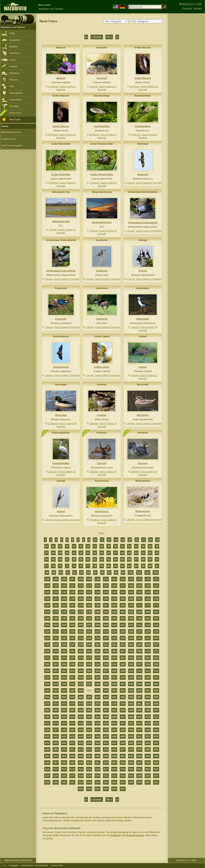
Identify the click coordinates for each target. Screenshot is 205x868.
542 (81, 782)
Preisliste (187, 8)
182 (114, 612)
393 (123, 710)
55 (53, 559)
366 (131, 697)
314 (47, 677)
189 (56, 618)
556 (114, 789)
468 (47, 749)
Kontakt (198, 8)
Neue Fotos (15, 119)
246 (64, 645)
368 (148, 697)
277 (89, 658)
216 (47, 631)
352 (131, 690)
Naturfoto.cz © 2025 (186, 860)
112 (114, 579)
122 (81, 586)
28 (102, 546)
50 (136, 553)
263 (89, 651)
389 (89, 710)
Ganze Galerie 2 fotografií (149, 183)
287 (56, 664)
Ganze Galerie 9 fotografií (108, 279)
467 (156, 743)
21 (53, 546)
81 (115, 566)
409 (139, 717)
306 (97, 671)
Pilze (12, 86)
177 (72, 612)
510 (47, 769)
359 (72, 697)
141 (123, 592)
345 (72, 690)
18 (150, 540)
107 (72, 579)
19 (157, 540)
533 (123, 776)
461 (106, 743)
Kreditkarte (115, 835)
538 (47, 782)
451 (139, 736)
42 (81, 553)
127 (123, 586)
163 (72, 605)
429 (72, 730)
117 (156, 579)
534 (131, 776)
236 (97, 638)
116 (148, 579)
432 (97, 730)
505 (123, 763)
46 (109, 553)
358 (64, 697)
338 (131, 684)
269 (139, 651)
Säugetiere (15, 40)
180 (97, 612)
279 (106, 658)
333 (89, 684)
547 (123, 782)
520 (131, 769)
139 (106, 592)
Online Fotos (15, 113)
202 (47, 625)
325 (139, 677)
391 (106, 710)
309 (123, 671)
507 (139, 763)
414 (64, 723)
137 (89, 592)
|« (86, 37)
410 (148, 717)
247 (72, 645)
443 (72, 736)
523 (156, 769)
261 (72, 651)
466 (148, 743)
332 (81, 684)
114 (131, 579)
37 (46, 553)
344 (64, 690)
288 (64, 664)
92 (74, 572)
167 (106, 605)
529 (89, 776)
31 (122, 546)
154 (114, 599)
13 (116, 540)
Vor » (109, 37)
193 (89, 618)
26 (88, 546)
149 (72, 599)
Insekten (13, 66)
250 (97, 645)
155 (123, 599)
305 (89, 671)
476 (114, 749)
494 (148, 756)
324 (131, 677)
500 (81, 763)
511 (56, 769)
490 (114, 756)
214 (148, 625)
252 (114, 645)
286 (47, 664)
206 (81, 625)
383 (156, 704)
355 (156, 690)
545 (106, 782)
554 (97, 789)
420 (114, 723)
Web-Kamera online (11, 132)
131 (156, 586)
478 (131, 749)
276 (81, 658)
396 (148, 710)
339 (139, 684)
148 (64, 599)
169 (123, 605)
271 (156, 651)
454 (47, 743)
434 (114, 730)
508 (148, 763)
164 (81, 605)
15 (130, 540)
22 (60, 546)
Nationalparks (16, 93)
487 (89, 756)
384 (47, 710)
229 (156, 631)
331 (72, 684)
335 (106, 684)
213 (139, 625)
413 (56, 723)
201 (156, 618)
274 (64, 658)
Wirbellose (14, 73)
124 (97, 586)
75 (74, 566)
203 (56, 625)
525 (56, 776)
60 (88, 559)
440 (47, 736)
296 (131, 664)
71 (46, 566)
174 (47, 612)
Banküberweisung (135, 835)
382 (148, 704)
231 (56, 638)
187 (156, 612)
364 (114, 697)
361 (89, 697)
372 (64, 704)
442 (64, 736)
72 (53, 566)
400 (64, 717)
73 (60, 566)
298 (148, 664)
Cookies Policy (8, 139)
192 (81, 618)
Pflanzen (14, 80)
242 (148, 638)
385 (56, 710)
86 (150, 566)
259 (56, 651)
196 (114, 618)
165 (89, 605)
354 (148, 690)
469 (56, 749)
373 (72, 704)
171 (139, 605)
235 (89, 638)
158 (148, 599)
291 (89, 664)
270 (148, 651)
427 (56, 730)
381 (139, 704)
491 (123, 756)
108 (81, 579)
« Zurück (97, 37)
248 (81, 645)
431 (89, 730)
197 (123, 618)
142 (131, 592)
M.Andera (135, 86)
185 (139, 612)
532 (114, 776)
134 (64, 592)
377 (106, 704)
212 (131, 625)
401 (72, 717)
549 (139, 782)
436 (131, 730)
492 (131, 756)
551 (156, 782)
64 (115, 559)
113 (123, 579)
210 (114, 625)
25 (81, 546)
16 (137, 540)
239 (123, 638)
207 (89, 625)
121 (72, 586)
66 (129, 559)
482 (47, 756)
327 (156, 677)
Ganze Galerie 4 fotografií (108, 375)
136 (81, 592)
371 (56, 704)
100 (131, 572)
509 (156, 763)
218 (64, 631)
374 (81, 704)
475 (106, 749)
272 (47, 658)
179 (89, 612)
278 (97, 658)
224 (114, 631)
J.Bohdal (93, 423)
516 (97, 769)
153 (106, 599)
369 (156, 697)
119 (56, 586)
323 (123, 677)
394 (131, 710)
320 (97, 677)
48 (122, 553)
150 (81, 599)
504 (114, 763)
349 (106, 690)
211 (123, 625)
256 (148, 645)
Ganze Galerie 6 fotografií (67, 327)
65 (122, 559)
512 (64, 769)
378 (114, 704)
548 (131, 782)
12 (109, 540)
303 (72, 671)
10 (95, 540)
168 (114, 605)
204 (64, 625)
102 (147, 572)
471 (72, 749)
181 (106, 612)
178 (81, 612)
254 (131, 645)
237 (106, 638)
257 (156, 645)
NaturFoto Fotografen (12, 145)
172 (148, 605)
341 (156, 684)
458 (81, 743)
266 (114, 651)
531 (106, 776)
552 (81, 789)
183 (123, 612)
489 (106, 756)
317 (72, 677)
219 (72, 631)
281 (123, 658)
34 (143, 546)
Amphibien (14, 53)
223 (106, 631)
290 (81, 664)
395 (139, 710)
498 (64, 763)
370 (47, 704)
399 (56, 717)
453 (156, 736)
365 (123, 697)
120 (64, 586)
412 (47, 723)
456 (64, 743)
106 (64, 579)
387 (72, 710)
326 (148, 677)
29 (109, 546)
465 (139, 743)
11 (102, 540)
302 (64, 671)
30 (115, 546)
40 (67, 553)
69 (150, 559)
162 (64, 605)
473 (89, 749)
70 (157, 559)
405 (106, 717)
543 (89, 782)
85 (143, 566)
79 (102, 566)
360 (81, 697)
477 (123, 749)
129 (139, 586)
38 (53, 553)
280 (114, 658)
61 (95, 559)
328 (47, 684)
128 (131, 586)
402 (81, 717)
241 (139, 638)
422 (131, 723)
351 (123, 690)
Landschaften (16, 100)
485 (72, 756)
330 (64, 684)
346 (81, 690)
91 (68, 572)
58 (74, 559)
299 (156, 664)
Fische (12, 60)
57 (67, 559)
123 (89, 586)
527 (72, 776)
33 (136, 546)
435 (123, 730)
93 (81, 572)
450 (131, 736)
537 (156, 776)
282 (131, 658)
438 (148, 730)
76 (81, 566)
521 (139, 769)
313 (156, 671)
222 (97, 631)
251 (106, 645)
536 (148, 776)
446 (97, 736)
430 (81, 730)
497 (56, 763)
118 (47, 586)
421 (123, 723)
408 (131, 717)
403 (89, 717)
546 (114, 782)
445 (89, 736)
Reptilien (14, 47)
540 (64, 782)
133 (56, 592)
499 (72, 763)
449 (123, 736)
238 (114, 638)
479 (139, 749)
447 (106, 736)
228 (148, 631)
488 (97, 756)
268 (131, 651)
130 (148, 586)
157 (139, 599)
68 (143, 559)
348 (97, 690)
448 (114, 736)
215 (156, 625)
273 (56, 658)
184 (131, 612)
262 (81, 651)
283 (139, 658)
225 (123, 631)
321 (106, 677)
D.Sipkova (53, 86)
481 (156, 749)
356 (47, 697)
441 (56, 736)
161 (56, 605)
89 (54, 572)
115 (139, 579)
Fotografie (14, 865)
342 (47, 690)
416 (81, 723)
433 (106, 730)
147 (56, 599)
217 (56, 631)
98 (116, 572)
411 (156, 717)
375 (89, 704)
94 (88, 572)
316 (64, 677)
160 (47, 605)
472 (81, 749)
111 (106, 579)
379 (123, 704)
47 (115, 553)
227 (139, 631)
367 (139, 697)
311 (139, 671)
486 (81, 756)
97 (109, 572)
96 (102, 572)
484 (64, 756)
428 (64, 730)
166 (97, 605)
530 (97, 776)
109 (89, 579)
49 (129, 553)
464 (131, 743)
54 (46, 559)
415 (72, 723)
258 (47, 651)
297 (139, 664)
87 (157, 566)
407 (123, 717)
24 (74, 546)
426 (47, 730)
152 (97, 599)
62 (102, 559)
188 (47, 618)
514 (81, 769)
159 (156, 599)
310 (131, 671)
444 (81, 736)
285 (156, 658)
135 (72, 592)
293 (106, 664)
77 (88, 566)
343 (56, 690)
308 (114, 671)
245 (56, 645)
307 (106, 671)
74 (67, 566)
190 (64, 618)
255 (139, 645)
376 (97, 704)
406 (114, 717)
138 (97, 592)
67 (136, 559)
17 (143, 540)
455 (56, 743)
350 (114, 690)
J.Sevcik (94, 86)
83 (129, 566)
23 (67, 546)
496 (47, 763)
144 (148, 592)
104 (47, 579)
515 (89, 769)
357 (56, 697)
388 (81, 710)
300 (47, 671)
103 (156, 572)
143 (139, 592)
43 (88, 553)
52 (150, 553)
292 (97, 664)
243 (156, 638)
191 (72, 618)
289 (72, 664)
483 (56, 756)
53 (157, 553)
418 (97, 723)
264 (97, 651)
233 (72, 638)
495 (156, 756)
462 (114, 743)
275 (72, 658)
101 (139, 572)
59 (81, 559)
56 (60, 559)
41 (74, 553)
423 (139, 723)
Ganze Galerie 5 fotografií (149, 279)
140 (114, 592)
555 (106, 789)
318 (81, 677)
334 (97, 684)
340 (148, 684)
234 (81, 638)
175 (56, 612)
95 (95, 572)
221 (89, 631)
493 (139, 756)
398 (47, 717)
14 (123, 540)
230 (47, 638)
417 (89, 723)
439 (156, 730)
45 (102, 553)
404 (97, 717)
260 (64, 651)
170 (131, 605)
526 (64, 776)
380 (131, 704)
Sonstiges (14, 106)
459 (89, 743)
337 (123, 684)
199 (139, 618)
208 (97, 625)
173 (156, 605)
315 (56, 677)
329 (56, 684)
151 (89, 599)
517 (106, 769)
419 (106, 723)
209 (106, 625)
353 (139, 690)
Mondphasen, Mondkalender (35, 865)
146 (47, 599)
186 (148, 612)
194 (97, 618)
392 (114, 710)
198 (131, 618)
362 (97, 697)
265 (106, 651)
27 (95, 546)
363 (106, 697)
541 (72, 782)
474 (97, 749)
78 (95, 566)
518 (114, 769)
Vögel (12, 33)
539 (56, 782)
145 (156, 592)
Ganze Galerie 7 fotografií (67, 375)
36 (157, 546)
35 (150, 546)
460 (97, 743)
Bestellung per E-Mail (191, 4)
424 (148, 723)
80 (109, 566)
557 (123, 789)
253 (123, 645)
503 (106, 763)
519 (123, 769)
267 (123, 651)
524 (47, 776)
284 (148, 658)
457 (72, 743)
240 (131, 638)
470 (64, 749)
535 (139, 776)
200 (148, 618)
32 (129, 546)
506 (131, 763)
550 (148, 782)
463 (123, 743)
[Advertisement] (186, 79)
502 (97, 763)
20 (46, 546)
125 (106, 586)
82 (122, 566)
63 (109, 559)
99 (123, 572)
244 (47, 645)
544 (97, 782)
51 (143, 553)
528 (81, 776)
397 (156, 710)
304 (81, 671)
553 (89, 789)
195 (106, 618)
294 (114, 664)
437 (139, 730)
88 (47, 572)
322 (114, 677)
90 (61, 572)
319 (89, 677)
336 (114, 684)
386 (64, 710)
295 (123, 664)
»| (117, 37)
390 (97, 710)
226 (131, 631)
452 (148, 736)
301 (56, 671)
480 (148, 749)
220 (81, 631)
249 (89, 645)
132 (47, 592)
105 (56, 579)
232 (64, 638)
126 (114, 586)
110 (97, 579)
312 (148, 671)
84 (136, 566)
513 (72, 769)
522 (148, 769)
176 (64, 612)
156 (131, 599)
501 (89, 763)
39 (60, 553)
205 (72, 625)
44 (95, 553)
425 (156, 723)
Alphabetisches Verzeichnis (18, 860)
